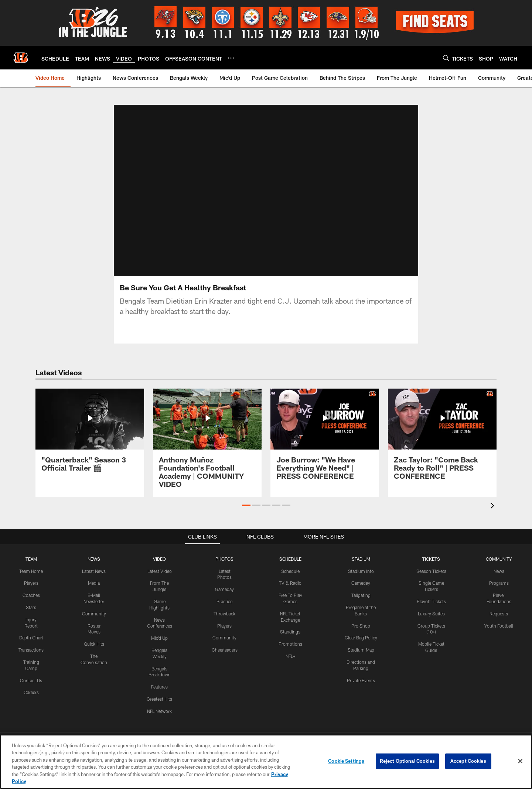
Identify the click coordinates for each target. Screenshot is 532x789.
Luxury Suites (431, 613)
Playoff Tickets (431, 601)
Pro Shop (361, 625)
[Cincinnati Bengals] (266, 724)
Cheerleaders (225, 650)
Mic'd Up (159, 638)
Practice (224, 601)
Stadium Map (361, 650)
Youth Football (499, 625)
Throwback (224, 613)
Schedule (290, 571)
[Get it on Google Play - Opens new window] (290, 694)
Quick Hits (94, 644)
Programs (499, 583)
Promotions (290, 644)
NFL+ (290, 656)
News (499, 571)
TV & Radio (290, 583)
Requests (499, 613)
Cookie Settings (346, 761)
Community (94, 613)
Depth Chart (31, 638)
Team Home (31, 571)
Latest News (94, 571)
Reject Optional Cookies (407, 761)
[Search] (446, 58)
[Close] (520, 761)
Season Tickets (431, 571)
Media (94, 583)
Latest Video (160, 571)
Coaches (31, 595)
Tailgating (361, 595)
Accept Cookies (468, 761)
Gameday (224, 589)
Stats (31, 607)
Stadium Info (361, 571)
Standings (290, 632)
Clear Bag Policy (361, 638)
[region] (266, 762)
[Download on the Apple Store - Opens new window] (239, 691)
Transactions (31, 650)
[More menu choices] (231, 58)
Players (31, 583)
